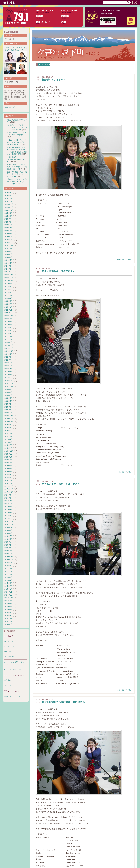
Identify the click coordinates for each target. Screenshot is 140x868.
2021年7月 (8, 360)
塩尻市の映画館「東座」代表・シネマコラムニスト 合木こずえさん (17, 174)
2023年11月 (9, 278)
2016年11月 (9, 524)
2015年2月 (8, 586)
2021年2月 (8, 375)
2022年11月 (9, 313)
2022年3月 (8, 336)
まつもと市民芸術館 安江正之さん (61, 484)
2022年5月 (8, 331)
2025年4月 (8, 228)
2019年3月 (8, 442)
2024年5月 (8, 260)
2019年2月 (8, 445)
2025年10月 (9, 210)
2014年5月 (8, 613)
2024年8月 (8, 251)
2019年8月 (8, 428)
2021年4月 (8, 369)
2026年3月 (8, 196)
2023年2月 (8, 304)
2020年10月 (9, 386)
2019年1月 (8, 448)
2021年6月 (8, 363)
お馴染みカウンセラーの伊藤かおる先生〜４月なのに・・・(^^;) (17, 182)
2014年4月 (8, 616)
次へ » (47, 64)
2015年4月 (8, 580)
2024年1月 (8, 272)
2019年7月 (8, 431)
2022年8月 (8, 322)
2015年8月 (8, 568)
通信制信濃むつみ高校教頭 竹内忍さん (63, 702)
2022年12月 (9, 310)
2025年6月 (8, 222)
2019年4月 (8, 439)
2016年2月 (8, 551)
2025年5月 (8, 225)
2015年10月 (9, 563)
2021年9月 (8, 354)
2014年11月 (9, 595)
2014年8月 (8, 604)
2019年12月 (9, 416)
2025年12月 (9, 204)
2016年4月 (8, 545)
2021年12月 (9, 345)
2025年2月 (8, 234)
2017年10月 (9, 492)
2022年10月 (9, 316)
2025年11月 (9, 207)
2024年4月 (8, 263)
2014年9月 (8, 601)
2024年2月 (8, 269)
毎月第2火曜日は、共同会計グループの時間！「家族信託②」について (17, 167)
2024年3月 (8, 266)
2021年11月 (9, 348)
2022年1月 (8, 342)
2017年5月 (8, 507)
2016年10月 (9, 527)
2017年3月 (8, 513)
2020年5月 (8, 401)
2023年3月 (8, 301)
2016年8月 (8, 533)
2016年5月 (8, 542)
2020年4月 (8, 404)
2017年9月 (8, 495)
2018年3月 (8, 478)
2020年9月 (8, 389)
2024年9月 (8, 248)
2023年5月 (8, 295)
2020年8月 (8, 392)
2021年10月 (9, 351)
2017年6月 (8, 504)
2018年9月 (8, 460)
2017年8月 (8, 498)
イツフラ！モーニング (13, 669)
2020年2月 (8, 410)
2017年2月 (8, 516)
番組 (130, 259)
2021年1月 (8, 378)
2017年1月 (8, 519)
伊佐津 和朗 (18, 48)
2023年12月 (9, 275)
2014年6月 (8, 610)
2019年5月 (8, 436)
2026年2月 (8, 198)
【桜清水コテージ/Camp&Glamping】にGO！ (16, 159)
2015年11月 (9, 560)
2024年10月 (9, 245)
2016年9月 (8, 530)
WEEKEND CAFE (11, 657)
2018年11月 (9, 454)
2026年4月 (8, 193)
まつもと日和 (9, 646)
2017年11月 (9, 489)
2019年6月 (8, 433)
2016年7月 (8, 536)
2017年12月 (9, 486)
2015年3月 (8, 583)
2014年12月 (9, 592)
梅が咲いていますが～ (54, 80)
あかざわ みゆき (17, 50)
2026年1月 (8, 201)
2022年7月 (8, 325)
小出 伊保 (8, 48)
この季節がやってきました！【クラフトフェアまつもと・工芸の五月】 (17, 127)
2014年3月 (8, 618)
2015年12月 (9, 557)
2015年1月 (8, 589)
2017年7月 (8, 501)
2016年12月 (9, 521)
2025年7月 (8, 219)
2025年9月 (8, 213)
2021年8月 (8, 357)
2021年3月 (8, 372)
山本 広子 (8, 685)
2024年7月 (8, 254)
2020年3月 (8, 407)
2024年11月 (9, 243)
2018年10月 (9, 457)
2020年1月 (8, 413)
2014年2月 (8, 621)
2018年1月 (8, 483)
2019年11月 (9, 419)
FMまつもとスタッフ (12, 696)
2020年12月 (9, 381)
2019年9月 (8, 425)
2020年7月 (8, 395)
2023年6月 (8, 293)
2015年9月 (8, 566)
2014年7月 (8, 607)
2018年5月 (8, 472)
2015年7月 (8, 571)
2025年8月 (8, 216)
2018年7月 (8, 466)
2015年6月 (8, 574)
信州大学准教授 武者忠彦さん (59, 271)
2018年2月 (8, 480)
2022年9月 (8, 319)
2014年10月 (9, 598)
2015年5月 (8, 577)
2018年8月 (8, 463)
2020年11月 (9, 383)
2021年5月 (8, 366)
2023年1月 (8, 307)
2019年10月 (9, 422)
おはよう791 (9, 641)
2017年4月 (8, 510)
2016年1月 (8, 554)
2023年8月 (8, 287)
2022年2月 (8, 339)
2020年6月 (8, 398)
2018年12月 (9, 451)
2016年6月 (8, 539)
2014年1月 (8, 624)
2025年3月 (8, 231)
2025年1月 (8, 237)
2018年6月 (8, 469)
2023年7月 (8, 290)
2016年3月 (8, 548)
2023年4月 (8, 298)
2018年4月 (8, 475)
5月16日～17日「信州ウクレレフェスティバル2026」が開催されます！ (17, 142)
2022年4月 (8, 334)
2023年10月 (9, 281)
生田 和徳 (8, 680)
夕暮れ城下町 (122, 259)
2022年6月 (8, 328)
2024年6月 (8, 257)
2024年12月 (9, 240)
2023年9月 (8, 284)
